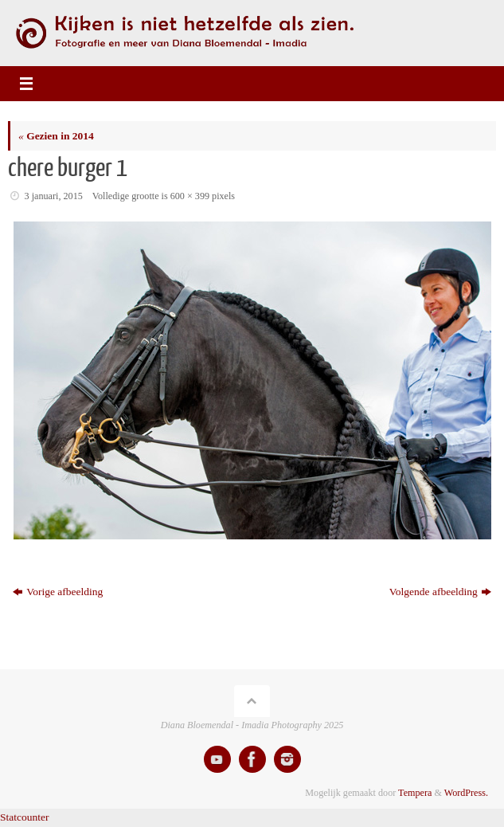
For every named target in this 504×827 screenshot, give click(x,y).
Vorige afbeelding (58, 592)
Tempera (415, 793)
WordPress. (466, 793)
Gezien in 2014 (56, 136)
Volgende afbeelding (440, 592)
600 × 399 (190, 196)
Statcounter (24, 817)
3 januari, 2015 (54, 196)
